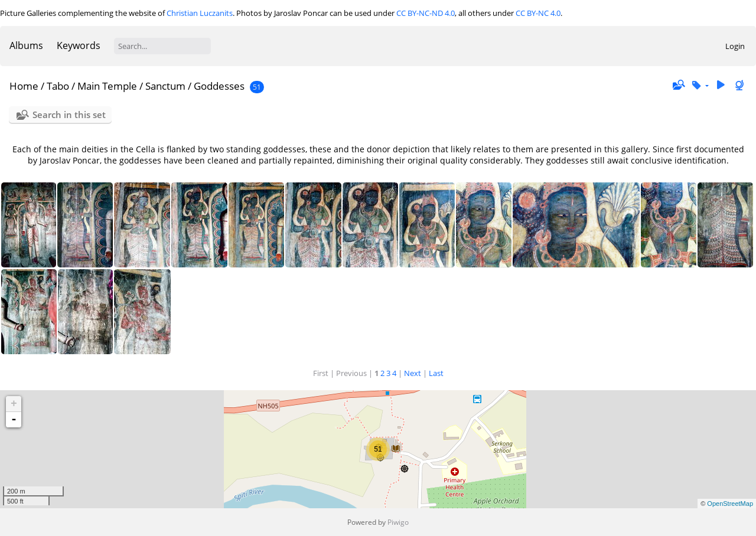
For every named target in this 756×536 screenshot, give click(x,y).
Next (413, 373)
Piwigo (398, 522)
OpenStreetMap (730, 504)
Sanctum (165, 86)
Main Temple (107, 86)
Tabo (58, 86)
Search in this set (69, 115)
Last (436, 373)
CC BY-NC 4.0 (538, 13)
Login (735, 46)
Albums (26, 45)
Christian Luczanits (200, 13)
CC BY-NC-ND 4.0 (426, 13)
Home (24, 86)
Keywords (79, 45)
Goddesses (219, 86)
